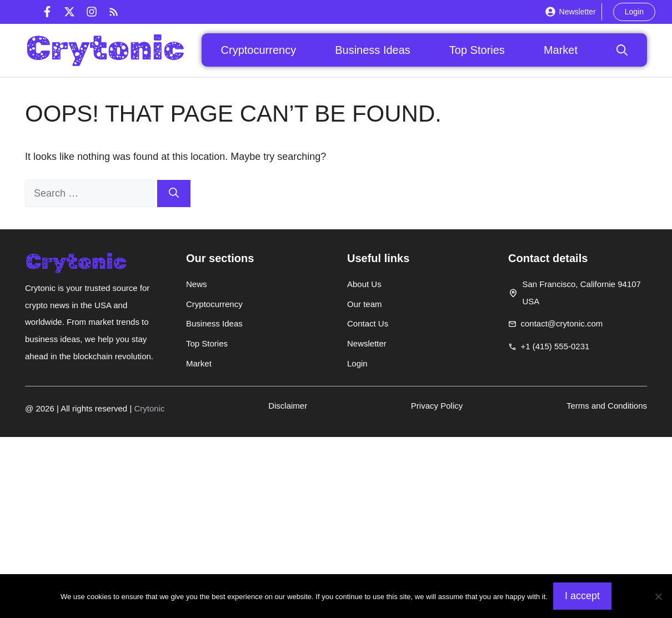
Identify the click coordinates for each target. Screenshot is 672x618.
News (197, 284)
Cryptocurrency (259, 50)
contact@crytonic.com (562, 323)
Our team (365, 304)
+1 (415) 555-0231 (555, 346)
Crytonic (149, 408)
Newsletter (578, 12)
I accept (582, 596)
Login (634, 12)
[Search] (174, 194)
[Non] (658, 596)
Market (561, 50)
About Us (364, 284)
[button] (622, 50)
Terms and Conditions (607, 406)
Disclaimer (288, 406)
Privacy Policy (437, 406)
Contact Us (368, 323)
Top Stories (477, 50)
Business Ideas (373, 50)
